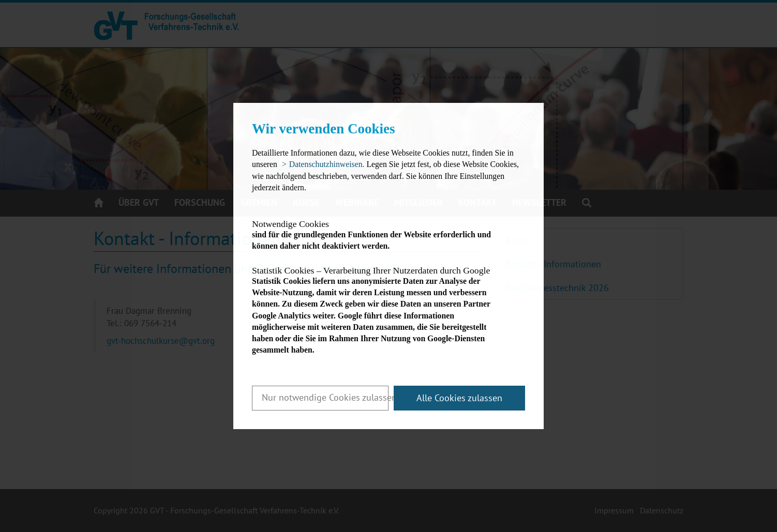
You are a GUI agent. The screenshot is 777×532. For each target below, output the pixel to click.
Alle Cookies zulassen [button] (459, 398)
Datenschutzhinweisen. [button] (327, 164)
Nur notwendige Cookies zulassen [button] (325, 397)
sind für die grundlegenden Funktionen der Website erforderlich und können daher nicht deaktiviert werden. (379, 235)
